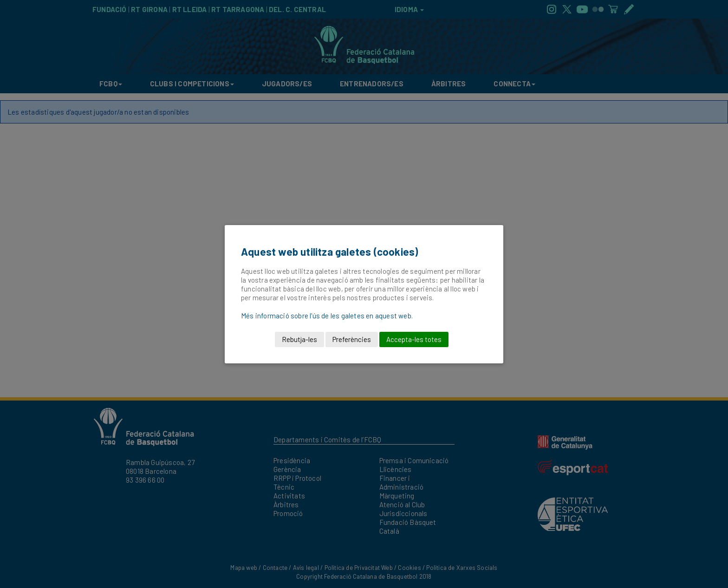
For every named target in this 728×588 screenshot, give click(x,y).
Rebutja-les (299, 339)
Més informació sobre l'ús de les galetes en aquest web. (327, 316)
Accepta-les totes (414, 339)
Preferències (352, 339)
